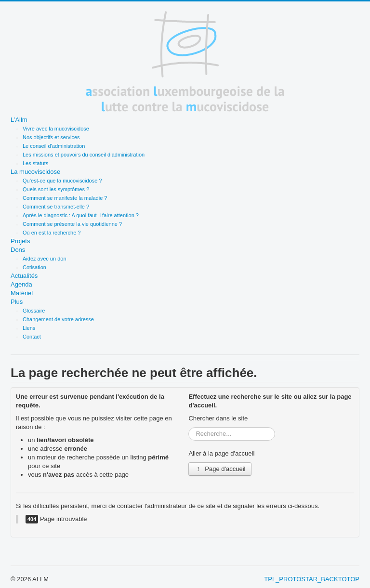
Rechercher (189, 427)
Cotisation (34, 267)
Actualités (24, 276)
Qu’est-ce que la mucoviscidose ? (62, 181)
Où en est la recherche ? (52, 233)
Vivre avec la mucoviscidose (56, 129)
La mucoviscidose (35, 172)
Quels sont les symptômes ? (56, 189)
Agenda (21, 284)
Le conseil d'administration (54, 146)
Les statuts (35, 163)
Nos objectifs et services (51, 137)
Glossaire (34, 311)
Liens (29, 328)
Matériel (22, 293)
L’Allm (19, 120)
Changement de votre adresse (58, 319)
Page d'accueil (220, 469)
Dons (18, 250)
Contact (32, 337)
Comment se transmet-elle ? (56, 207)
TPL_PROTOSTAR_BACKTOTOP (312, 579)
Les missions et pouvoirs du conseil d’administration (84, 155)
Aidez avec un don (45, 259)
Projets (20, 241)
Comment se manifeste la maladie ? (65, 198)
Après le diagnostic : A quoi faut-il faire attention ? (81, 215)
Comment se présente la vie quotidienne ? (72, 224)
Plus (17, 302)
